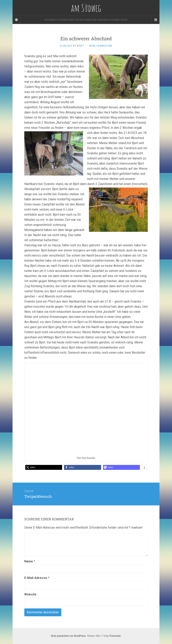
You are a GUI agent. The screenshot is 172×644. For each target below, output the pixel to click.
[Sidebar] (16, 20)
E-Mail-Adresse (37, 578)
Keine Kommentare (101, 46)
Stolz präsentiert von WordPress (68, 636)
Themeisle (115, 636)
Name (30, 561)
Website (30, 594)
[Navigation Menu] (156, 20)
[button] (44, 467)
